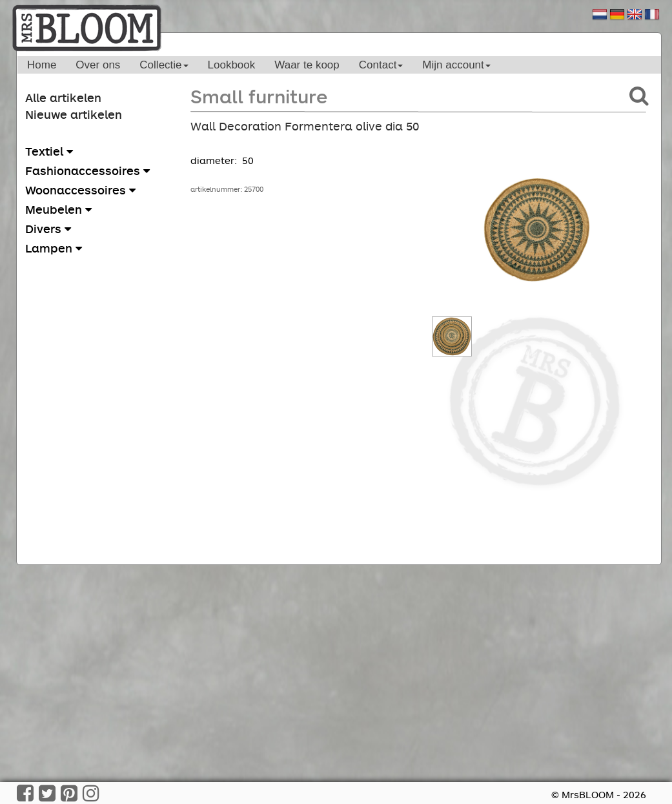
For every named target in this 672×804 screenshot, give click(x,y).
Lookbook (232, 65)
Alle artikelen (63, 98)
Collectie (164, 65)
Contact (381, 65)
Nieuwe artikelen (74, 114)
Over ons (98, 65)
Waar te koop (307, 65)
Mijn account (456, 65)
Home (42, 65)
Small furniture (259, 96)
